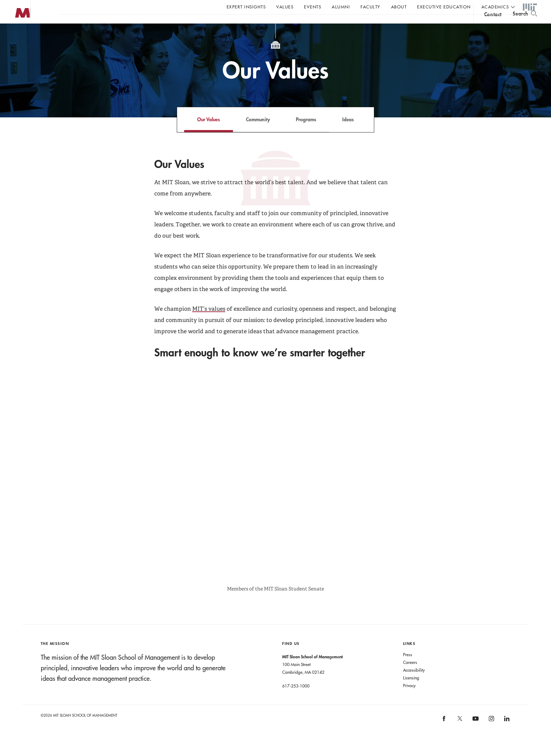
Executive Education (444, 7)
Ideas (348, 133)
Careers (410, 676)
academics (495, 7)
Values (285, 7)
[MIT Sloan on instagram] (491, 735)
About (399, 7)
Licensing (411, 692)
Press (408, 668)
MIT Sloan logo (18, 35)
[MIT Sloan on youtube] (474, 736)
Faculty (371, 7)
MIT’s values (209, 323)
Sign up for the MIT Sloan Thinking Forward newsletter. (238, 25)
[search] (525, 25)
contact (493, 26)
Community (258, 133)
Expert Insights (246, 7)
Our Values (209, 133)
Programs (306, 133)
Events (313, 7)
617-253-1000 (296, 700)
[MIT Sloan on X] (459, 735)
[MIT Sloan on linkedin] (506, 735)
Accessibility (414, 684)
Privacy (409, 699)
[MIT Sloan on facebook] (445, 735)
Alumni (341, 7)
